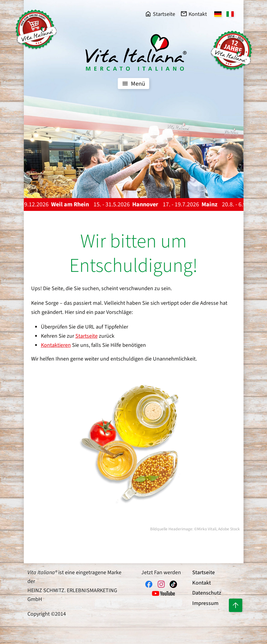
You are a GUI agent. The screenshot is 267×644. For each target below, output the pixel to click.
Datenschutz (207, 593)
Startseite (87, 336)
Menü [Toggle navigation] (133, 84)
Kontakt (202, 583)
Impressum (205, 603)
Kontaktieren (56, 345)
